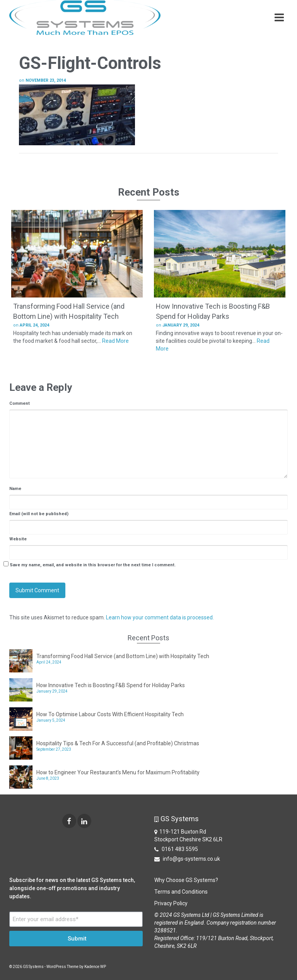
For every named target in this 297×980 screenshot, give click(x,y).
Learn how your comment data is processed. (160, 617)
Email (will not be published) (39, 514)
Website (18, 539)
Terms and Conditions (181, 892)
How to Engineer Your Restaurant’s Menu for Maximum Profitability (118, 772)
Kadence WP (95, 967)
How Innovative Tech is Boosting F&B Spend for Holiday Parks (111, 685)
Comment (20, 403)
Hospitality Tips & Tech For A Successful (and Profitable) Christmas (118, 743)
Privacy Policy (171, 903)
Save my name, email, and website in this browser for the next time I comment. (93, 565)
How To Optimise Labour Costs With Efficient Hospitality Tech (110, 714)
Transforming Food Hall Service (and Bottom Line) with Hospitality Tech (123, 656)
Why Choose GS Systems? (186, 880)
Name (15, 489)
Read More (115, 341)
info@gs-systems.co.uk (187, 859)
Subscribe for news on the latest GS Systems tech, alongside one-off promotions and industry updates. (72, 888)
